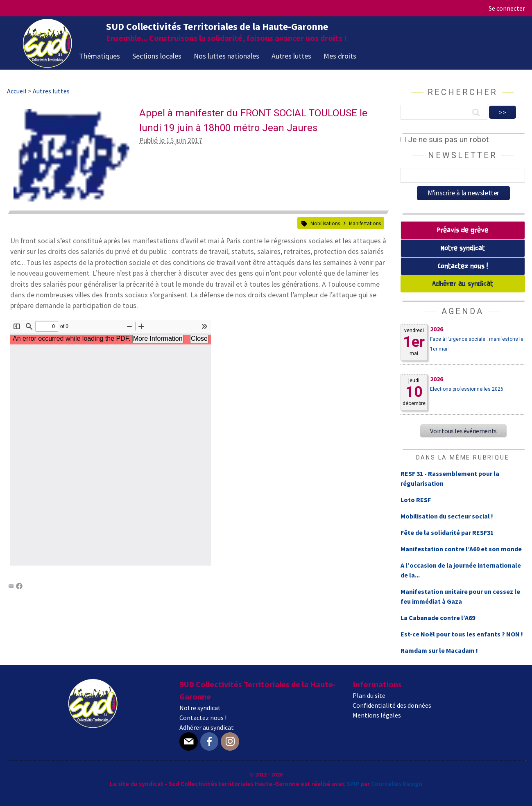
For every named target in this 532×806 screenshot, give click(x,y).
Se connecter (507, 8)
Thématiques (100, 56)
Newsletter (463, 155)
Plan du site (369, 695)
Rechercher (463, 92)
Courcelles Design (397, 784)
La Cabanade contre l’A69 (438, 618)
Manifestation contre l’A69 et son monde (461, 549)
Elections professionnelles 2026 (467, 389)
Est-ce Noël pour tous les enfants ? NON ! (462, 634)
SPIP (353, 784)
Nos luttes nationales (226, 56)
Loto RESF (416, 500)
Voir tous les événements (463, 431)
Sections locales (157, 56)
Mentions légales (377, 715)
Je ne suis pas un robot (445, 139)
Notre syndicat (463, 248)
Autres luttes (291, 56)
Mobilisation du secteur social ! (447, 516)
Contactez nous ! (463, 266)
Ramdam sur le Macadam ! (439, 650)
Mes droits (340, 56)
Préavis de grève (463, 230)
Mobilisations (325, 223)
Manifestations (365, 223)
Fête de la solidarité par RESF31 (447, 532)
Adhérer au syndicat (463, 284)
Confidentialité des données (392, 705)
